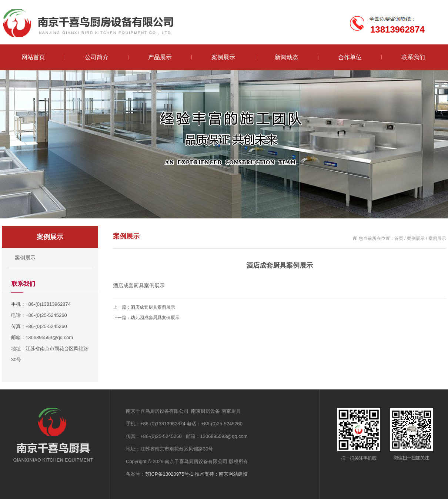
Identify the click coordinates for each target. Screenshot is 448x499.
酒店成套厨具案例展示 (153, 307)
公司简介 (97, 57)
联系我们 (413, 57)
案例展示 (223, 57)
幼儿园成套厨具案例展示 (155, 318)
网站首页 (33, 57)
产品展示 (160, 57)
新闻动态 (287, 57)
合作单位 (350, 57)
